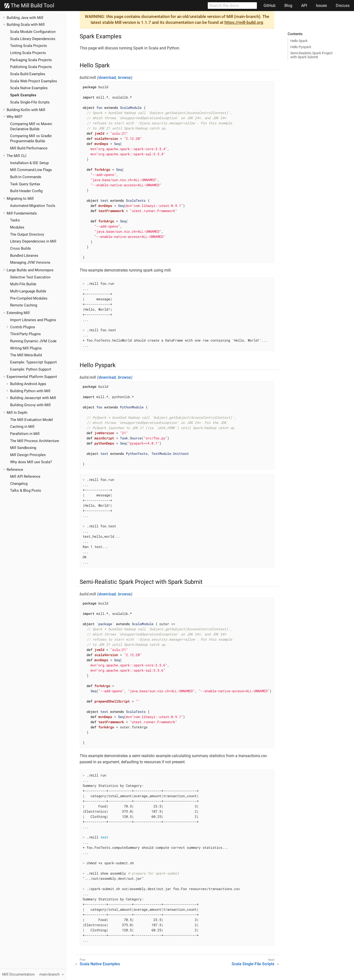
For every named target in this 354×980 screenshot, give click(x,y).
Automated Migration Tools (33, 206)
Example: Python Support (31, 369)
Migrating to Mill (20, 199)
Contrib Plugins (23, 327)
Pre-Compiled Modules (29, 298)
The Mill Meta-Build (26, 355)
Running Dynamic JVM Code (33, 341)
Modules (17, 227)
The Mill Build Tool (29, 6)
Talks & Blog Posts (26, 490)
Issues (321, 6)
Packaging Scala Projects (31, 60)
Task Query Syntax (25, 184)
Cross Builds (21, 248)
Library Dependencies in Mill (33, 241)
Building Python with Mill (30, 391)
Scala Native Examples (29, 88)
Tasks (15, 220)
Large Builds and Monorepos (30, 270)
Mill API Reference (25, 476)
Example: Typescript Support (33, 362)
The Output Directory (27, 234)
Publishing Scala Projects (31, 67)
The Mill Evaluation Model (31, 420)
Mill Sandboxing (23, 448)
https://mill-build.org (244, 22)
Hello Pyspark (301, 47)
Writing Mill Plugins (26, 348)
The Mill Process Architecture (35, 441)
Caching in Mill (22, 427)
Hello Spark (299, 41)
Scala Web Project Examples (34, 81)
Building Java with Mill (25, 18)
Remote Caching (24, 305)
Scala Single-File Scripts (30, 102)
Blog (288, 6)
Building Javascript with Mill (33, 398)
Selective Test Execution (30, 277)
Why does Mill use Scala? (31, 462)
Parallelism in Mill (25, 434)
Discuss (343, 6)
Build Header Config (26, 191)
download (107, 78)
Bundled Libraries (24, 256)
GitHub (270, 6)
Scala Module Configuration (33, 32)
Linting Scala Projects (28, 53)
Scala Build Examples (28, 74)
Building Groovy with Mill (30, 405)
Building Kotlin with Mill (26, 110)
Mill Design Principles (28, 455)
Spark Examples (23, 95)
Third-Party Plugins (25, 334)
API (304, 6)
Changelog (19, 484)
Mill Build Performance (29, 148)
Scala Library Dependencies (33, 39)
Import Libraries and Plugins (33, 320)
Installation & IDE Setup (29, 163)
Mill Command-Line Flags (31, 170)
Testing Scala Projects (29, 46)
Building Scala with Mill (26, 25)
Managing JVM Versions (30, 262)
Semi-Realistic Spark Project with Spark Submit (311, 55)
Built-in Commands (26, 177)
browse (125, 78)
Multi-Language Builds (28, 291)
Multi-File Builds (23, 284)
